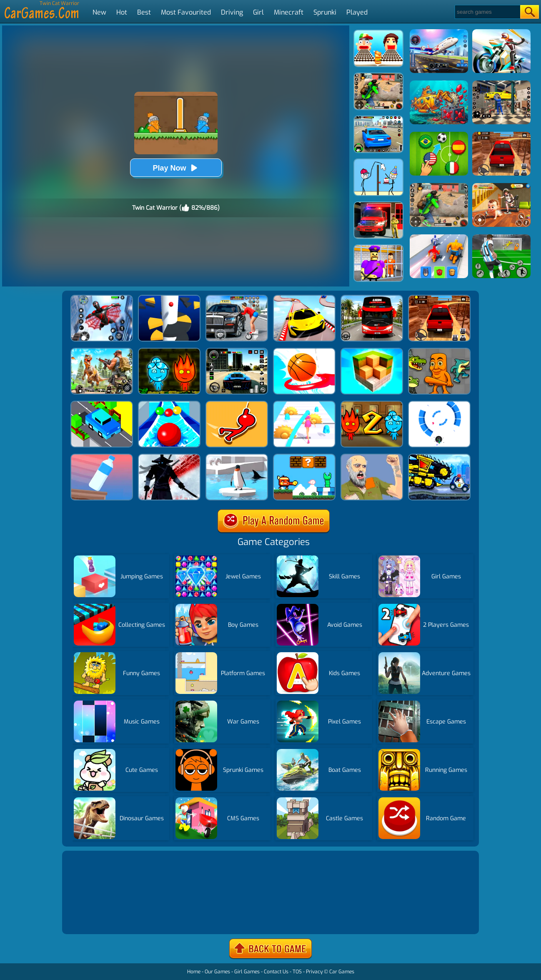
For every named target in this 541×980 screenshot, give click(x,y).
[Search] (487, 12)
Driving (232, 12)
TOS (297, 972)
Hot (122, 12)
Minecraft (289, 12)
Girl (258, 12)
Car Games (342, 972)
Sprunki (325, 12)
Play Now (175, 168)
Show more (92, 918)
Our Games (217, 972)
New (99, 12)
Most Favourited (186, 12)
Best (144, 12)
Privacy (314, 972)
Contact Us (276, 972)
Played (357, 12)
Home (194, 972)
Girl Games (247, 972)
